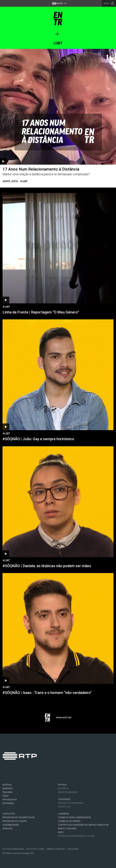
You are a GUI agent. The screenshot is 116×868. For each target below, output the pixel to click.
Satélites (7, 829)
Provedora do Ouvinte (15, 821)
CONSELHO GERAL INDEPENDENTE (75, 817)
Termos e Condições (56, 849)
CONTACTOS (9, 814)
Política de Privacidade (13, 849)
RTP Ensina (8, 803)
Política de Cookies (35, 849)
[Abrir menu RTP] (58, 3)
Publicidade (73, 849)
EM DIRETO (63, 789)
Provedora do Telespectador (19, 817)
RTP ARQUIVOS (10, 800)
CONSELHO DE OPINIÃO (69, 821)
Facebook (7, 774)
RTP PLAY (62, 785)
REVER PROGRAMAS (68, 792)
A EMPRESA (64, 814)
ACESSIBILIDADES (11, 825)
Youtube (35, 774)
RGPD (61, 832)
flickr (44, 774)
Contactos (64, 807)
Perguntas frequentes (71, 803)
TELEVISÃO (8, 792)
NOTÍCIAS (7, 785)
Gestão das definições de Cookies (76, 836)
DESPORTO (8, 789)
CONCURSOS (64, 799)
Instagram (25, 774)
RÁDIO (6, 796)
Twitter (16, 774)
